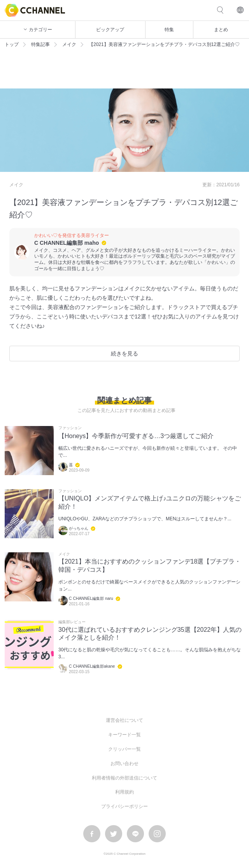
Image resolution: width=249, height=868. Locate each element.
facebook (92, 834)
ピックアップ (110, 30)
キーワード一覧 (124, 735)
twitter (114, 834)
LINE (135, 834)
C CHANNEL (35, 10)
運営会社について (124, 720)
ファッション (70, 428)
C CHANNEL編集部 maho (67, 243)
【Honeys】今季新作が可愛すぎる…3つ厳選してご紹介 (136, 436)
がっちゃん (79, 528)
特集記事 (40, 44)
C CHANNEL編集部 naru (91, 598)
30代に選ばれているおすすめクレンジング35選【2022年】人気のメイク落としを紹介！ (150, 634)
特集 (169, 30)
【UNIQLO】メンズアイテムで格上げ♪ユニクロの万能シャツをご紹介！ (150, 502)
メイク (69, 44)
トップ (12, 44)
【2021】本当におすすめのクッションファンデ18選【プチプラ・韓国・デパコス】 (150, 566)
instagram (157, 834)
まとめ (221, 30)
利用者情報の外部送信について (124, 778)
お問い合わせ (124, 764)
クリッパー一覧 (124, 749)
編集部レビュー (72, 622)
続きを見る (124, 354)
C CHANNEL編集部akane (92, 666)
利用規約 (124, 792)
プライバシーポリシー (124, 806)
